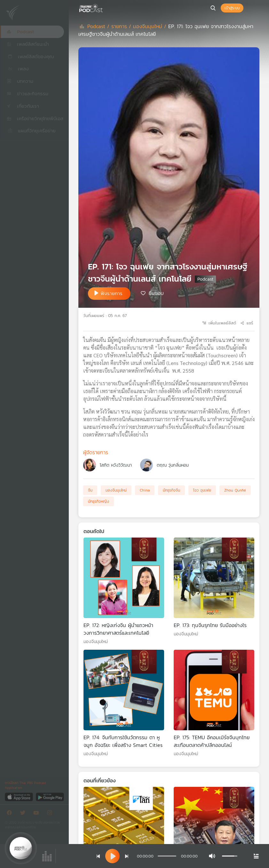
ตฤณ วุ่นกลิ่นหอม (173, 465)
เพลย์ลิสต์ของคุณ (30, 56)
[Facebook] (11, 814)
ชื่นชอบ (156, 293)
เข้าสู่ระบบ (232, 8)
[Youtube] (38, 814)
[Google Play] (50, 797)
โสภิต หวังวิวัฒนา (116, 465)
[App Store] (19, 797)
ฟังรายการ (112, 293)
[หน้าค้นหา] (213, 8)
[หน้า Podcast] (104, 7)
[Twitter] (24, 814)
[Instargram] (51, 814)
